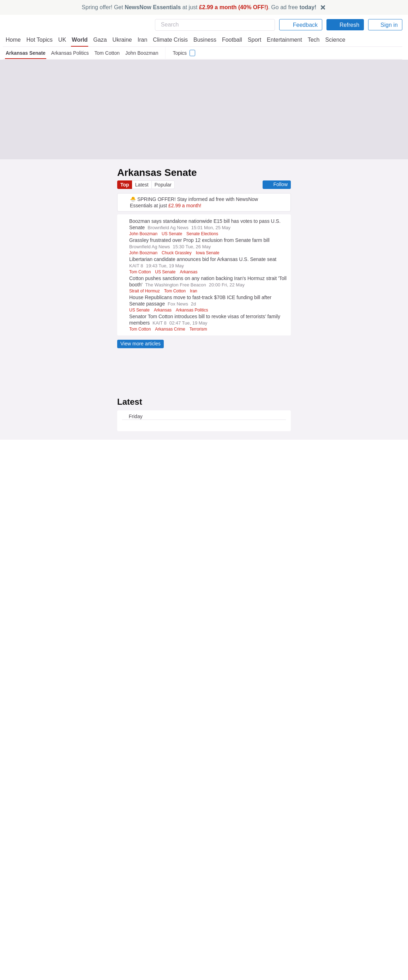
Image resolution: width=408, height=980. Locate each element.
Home (13, 40)
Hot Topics (40, 40)
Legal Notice (159, 872)
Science (330, 40)
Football (229, 40)
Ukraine (120, 40)
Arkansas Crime (172, 329)
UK (62, 40)
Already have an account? (157, 846)
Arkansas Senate (25, 53)
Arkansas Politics (70, 53)
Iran (139, 40)
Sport (251, 40)
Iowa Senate (210, 253)
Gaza (99, 40)
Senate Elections (204, 234)
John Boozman (144, 53)
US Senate (173, 234)
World (79, 40)
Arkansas (190, 272)
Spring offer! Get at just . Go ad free (199, 7)
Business (201, 40)
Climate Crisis (167, 40)
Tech (309, 40)
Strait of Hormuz (145, 291)
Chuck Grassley (179, 253)
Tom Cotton (108, 53)
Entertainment (280, 40)
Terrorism (201, 329)
